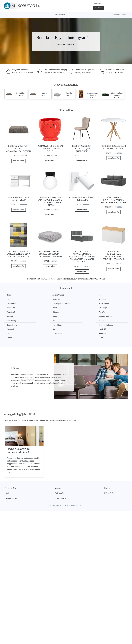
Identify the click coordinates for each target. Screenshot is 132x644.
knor (72, 295)
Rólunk (107, 475)
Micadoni (10, 320)
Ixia (104, 312)
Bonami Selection (46, 312)
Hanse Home (44, 316)
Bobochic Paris (45, 303)
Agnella (10, 312)
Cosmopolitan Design (111, 299)
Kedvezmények (11, 485)
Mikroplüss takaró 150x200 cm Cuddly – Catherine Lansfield (50, 254)
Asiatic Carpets (45, 295)
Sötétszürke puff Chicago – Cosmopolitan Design (19, 149)
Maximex (42, 325)
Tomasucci (107, 308)
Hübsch (42, 308)
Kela (104, 295)
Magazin (58, 475)
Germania (11, 316)
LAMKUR (74, 320)
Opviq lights (11, 325)
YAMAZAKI (11, 308)
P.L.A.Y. (74, 308)
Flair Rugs (106, 303)
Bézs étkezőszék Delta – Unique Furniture (82, 149)
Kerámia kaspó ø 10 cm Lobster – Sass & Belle (50, 149)
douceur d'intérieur (110, 316)
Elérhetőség (109, 480)
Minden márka (11, 475)
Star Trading (75, 312)
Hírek (7, 480)
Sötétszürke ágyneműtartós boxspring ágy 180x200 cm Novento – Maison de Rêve (82, 257)
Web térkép (60, 15)
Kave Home (75, 299)
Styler (41, 320)
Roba (9, 295)
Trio (104, 320)
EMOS (105, 325)
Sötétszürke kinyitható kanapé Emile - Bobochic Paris (114, 200)
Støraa (73, 325)
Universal (10, 299)
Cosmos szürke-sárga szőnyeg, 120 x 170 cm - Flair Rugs (18, 254)
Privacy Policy (120, 15)
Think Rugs (75, 316)
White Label (75, 303)
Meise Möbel (12, 303)
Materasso (43, 299)
